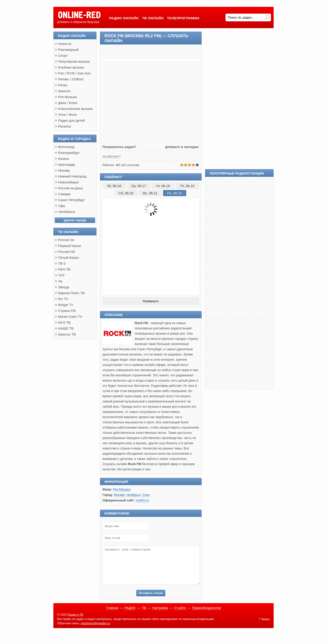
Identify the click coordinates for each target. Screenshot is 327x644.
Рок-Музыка (122, 489)
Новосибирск (68, 182)
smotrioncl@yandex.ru (95, 630)
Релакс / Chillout (71, 79)
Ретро (63, 85)
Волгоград (66, 147)
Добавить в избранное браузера (78, 22)
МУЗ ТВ (64, 322)
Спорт (63, 56)
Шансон (64, 91)
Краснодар (67, 164)
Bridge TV (66, 305)
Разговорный (68, 50)
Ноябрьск (134, 495)
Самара (64, 194)
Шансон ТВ (67, 334)
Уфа (62, 206)
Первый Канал (70, 246)
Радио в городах (74, 139)
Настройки (160, 615)
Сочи (146, 495)
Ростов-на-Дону (71, 188)
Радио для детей (71, 120)
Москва (119, 495)
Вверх (266, 626)
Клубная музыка (71, 67)
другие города (75, 220)
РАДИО (130, 615)
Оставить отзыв (151, 600)
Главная (112, 615)
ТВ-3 (62, 263)
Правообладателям (206, 615)
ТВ (144, 615)
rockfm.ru (142, 500)
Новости (65, 44)
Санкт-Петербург (72, 200)
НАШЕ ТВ (66, 328)
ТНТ (61, 275)
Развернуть (151, 301)
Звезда (64, 287)
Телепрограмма (183, 18)
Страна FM (67, 311)
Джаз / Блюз (68, 103)
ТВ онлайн (153, 18)
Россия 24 (66, 240)
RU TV (63, 299)
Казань (64, 159)
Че (60, 281)
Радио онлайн (124, 18)
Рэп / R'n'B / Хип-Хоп (74, 73)
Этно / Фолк (67, 115)
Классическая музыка (75, 109)
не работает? (111, 156)
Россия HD (67, 252)
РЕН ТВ (64, 269)
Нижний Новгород (72, 176)
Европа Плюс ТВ (71, 293)
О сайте (180, 615)
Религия (64, 126)
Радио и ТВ (76, 621)
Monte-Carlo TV (70, 317)
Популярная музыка (74, 61)
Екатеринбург (69, 153)
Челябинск (67, 212)
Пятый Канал (69, 258)
